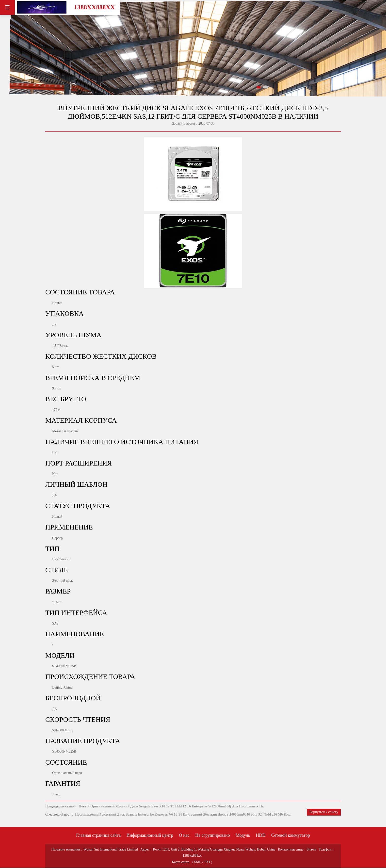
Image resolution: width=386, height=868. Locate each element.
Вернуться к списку (324, 812)
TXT (207, 862)
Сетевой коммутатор (291, 835)
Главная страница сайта (98, 835)
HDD (261, 835)
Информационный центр (150, 835)
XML (198, 862)
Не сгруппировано (212, 835)
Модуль (243, 835)
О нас (184, 835)
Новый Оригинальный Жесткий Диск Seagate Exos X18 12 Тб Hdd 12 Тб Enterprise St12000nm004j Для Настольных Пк (171, 806)
